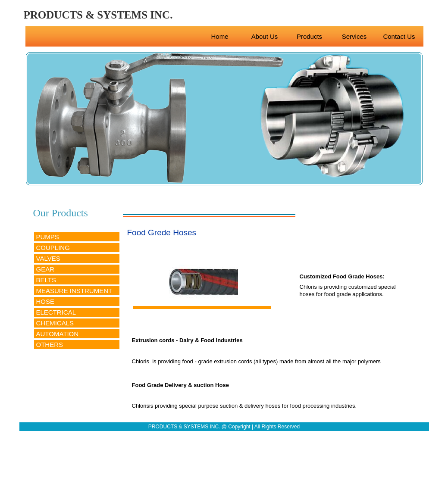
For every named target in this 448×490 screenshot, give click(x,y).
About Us (265, 36)
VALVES (48, 258)
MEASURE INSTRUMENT (74, 291)
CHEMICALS (55, 323)
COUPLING (53, 248)
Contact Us (399, 36)
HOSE (45, 301)
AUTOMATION (58, 334)
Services (354, 36)
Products (309, 36)
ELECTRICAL (56, 312)
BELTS (46, 280)
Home (219, 36)
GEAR (45, 269)
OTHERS (50, 345)
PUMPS (48, 237)
